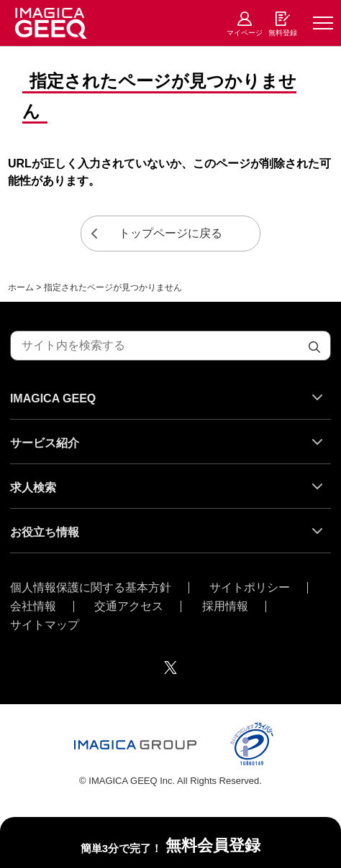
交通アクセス (129, 606)
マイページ (245, 33)
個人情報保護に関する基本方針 (91, 588)
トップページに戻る (170, 233)
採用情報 (225, 606)
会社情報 (33, 606)
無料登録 (283, 33)
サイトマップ (45, 625)
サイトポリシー (250, 588)
